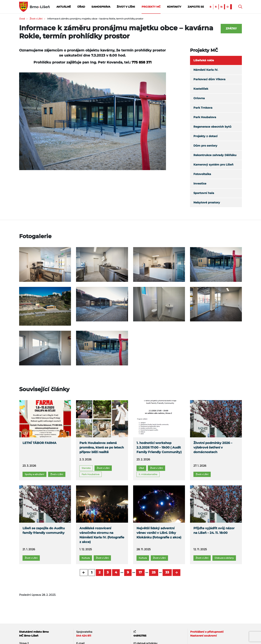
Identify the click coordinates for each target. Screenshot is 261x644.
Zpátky (231, 29)
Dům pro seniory (205, 146)
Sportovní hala (204, 193)
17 (140, 572)
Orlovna (199, 98)
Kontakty (174, 7)
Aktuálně (64, 7)
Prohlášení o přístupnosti (207, 632)
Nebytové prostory (207, 203)
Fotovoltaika (202, 174)
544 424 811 (84, 636)
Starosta (86, 468)
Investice (200, 184)
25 (154, 572)
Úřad (81, 7)
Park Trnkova (203, 108)
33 (167, 572)
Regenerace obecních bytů (212, 127)
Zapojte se (196, 7)
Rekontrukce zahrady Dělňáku (215, 155)
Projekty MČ (151, 7)
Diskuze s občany (224, 558)
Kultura (86, 558)
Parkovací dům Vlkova (209, 79)
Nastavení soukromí (203, 636)
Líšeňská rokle (204, 60)
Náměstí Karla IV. (206, 70)
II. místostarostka (148, 474)
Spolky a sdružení (34, 474)
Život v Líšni (126, 7)
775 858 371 (142, 62)
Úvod (22, 19)
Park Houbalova (205, 117)
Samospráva (101, 7)
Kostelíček (201, 89)
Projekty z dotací (205, 136)
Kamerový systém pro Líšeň (213, 165)
